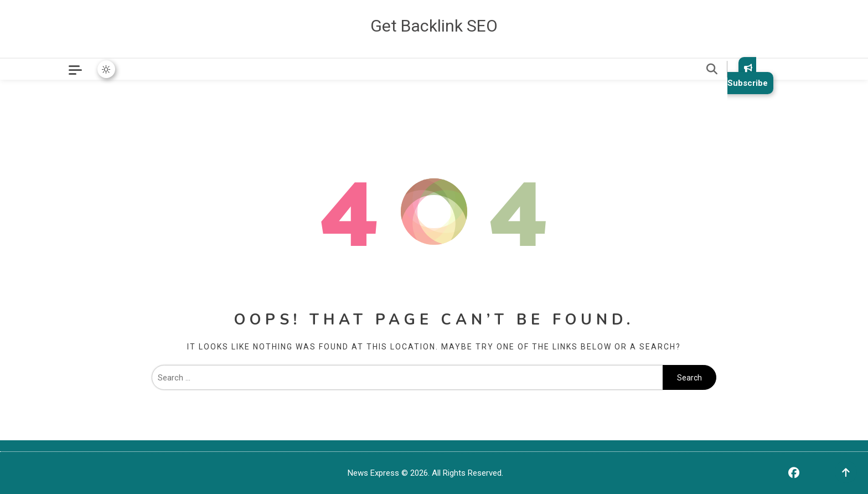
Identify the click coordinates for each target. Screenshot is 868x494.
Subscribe (748, 76)
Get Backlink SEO (434, 26)
